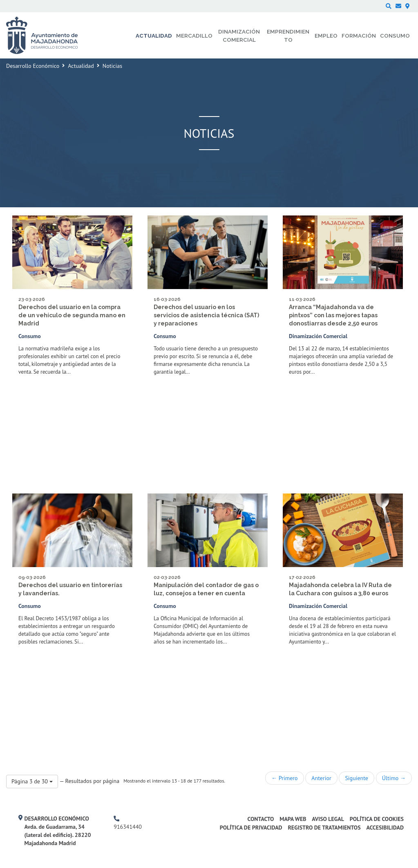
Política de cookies (377, 819)
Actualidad (81, 66)
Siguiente (356, 778)
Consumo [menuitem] (395, 36)
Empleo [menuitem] (326, 36)
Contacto (261, 819)
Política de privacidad (251, 828)
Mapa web (293, 819)
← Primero (284, 778)
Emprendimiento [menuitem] (288, 36)
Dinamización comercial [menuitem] (239, 36)
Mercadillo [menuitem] (194, 36)
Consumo (30, 336)
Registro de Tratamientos (324, 828)
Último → (394, 778)
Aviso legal (328, 819)
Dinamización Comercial (318, 336)
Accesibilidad (385, 828)
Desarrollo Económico (33, 66)
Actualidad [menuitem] (154, 36)
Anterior (321, 778)
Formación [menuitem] (359, 36)
